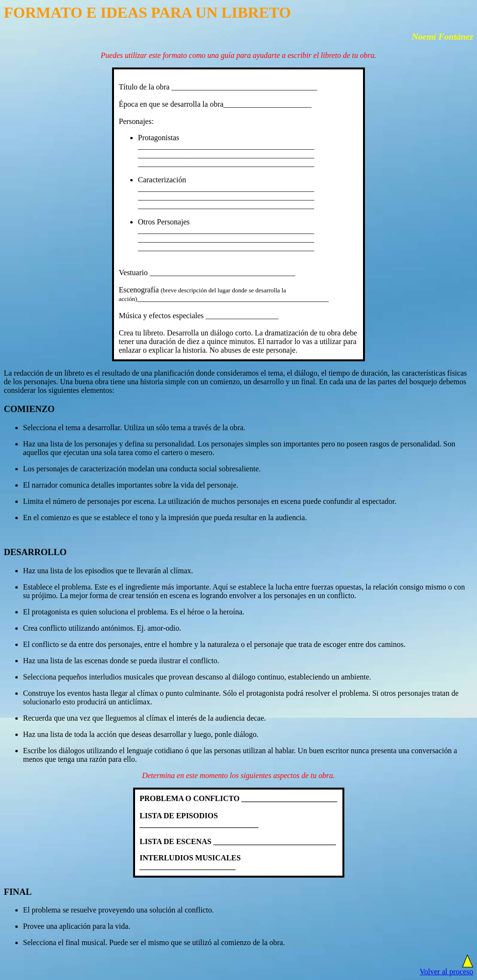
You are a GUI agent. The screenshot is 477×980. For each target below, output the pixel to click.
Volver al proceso (446, 972)
